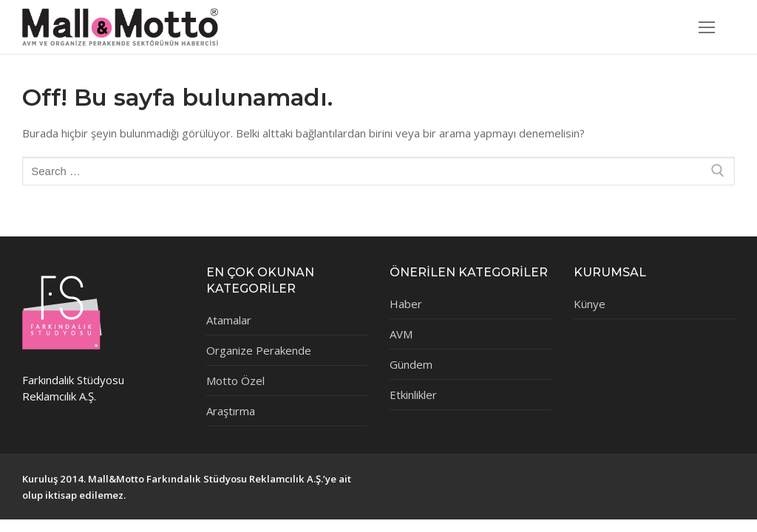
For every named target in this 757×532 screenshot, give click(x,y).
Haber (406, 304)
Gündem (411, 364)
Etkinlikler (413, 395)
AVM (401, 334)
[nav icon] (707, 27)
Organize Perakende (259, 350)
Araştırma (231, 411)
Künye (590, 304)
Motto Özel (235, 381)
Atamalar (229, 320)
